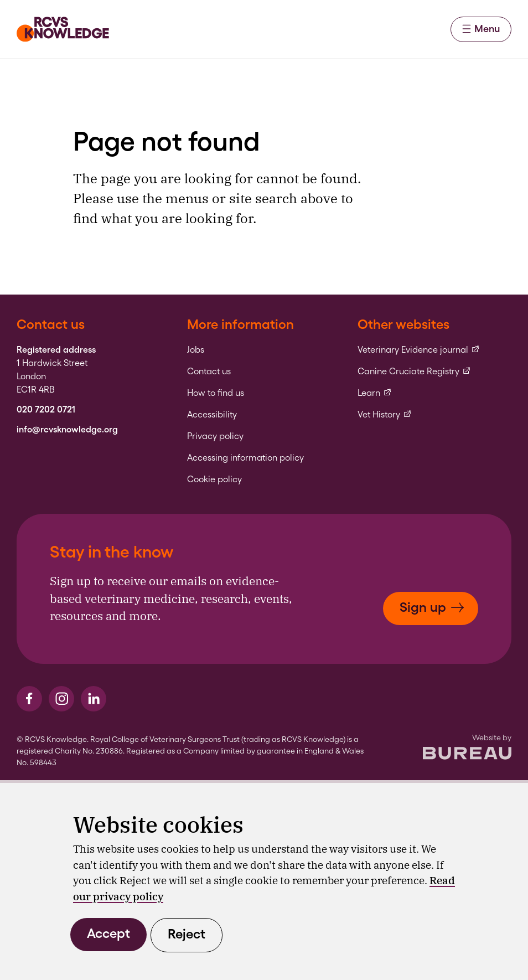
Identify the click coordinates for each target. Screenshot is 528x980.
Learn (375, 393)
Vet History (385, 415)
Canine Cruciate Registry (414, 372)
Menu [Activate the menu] (481, 29)
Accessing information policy (245, 458)
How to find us (216, 393)
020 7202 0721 (46, 410)
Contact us (209, 372)
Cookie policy (214, 479)
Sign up (432, 607)
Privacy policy (215, 436)
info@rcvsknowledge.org (67, 430)
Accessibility (212, 415)
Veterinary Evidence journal (419, 350)
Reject (187, 934)
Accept (108, 933)
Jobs (196, 350)
